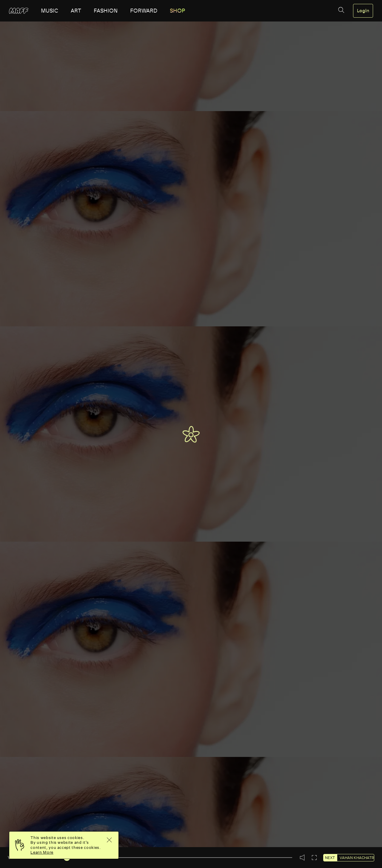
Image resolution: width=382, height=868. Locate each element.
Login (363, 11)
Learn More (42, 852)
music (50, 11)
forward (144, 11)
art (76, 11)
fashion (106, 11)
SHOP (177, 11)
